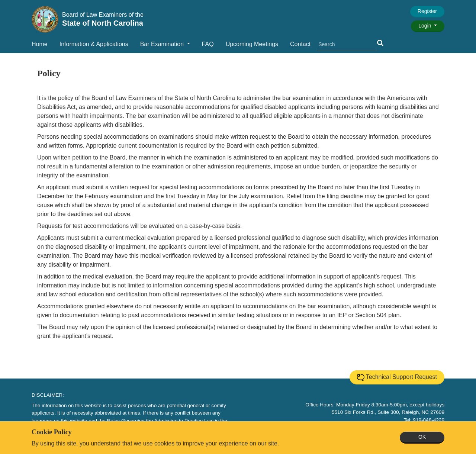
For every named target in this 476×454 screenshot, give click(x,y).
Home (40, 44)
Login (425, 26)
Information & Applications (94, 44)
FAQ (208, 44)
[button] (380, 43)
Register (427, 11)
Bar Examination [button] (163, 44)
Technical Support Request (397, 377)
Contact (300, 44)
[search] (347, 44)
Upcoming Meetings (252, 44)
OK (422, 437)
